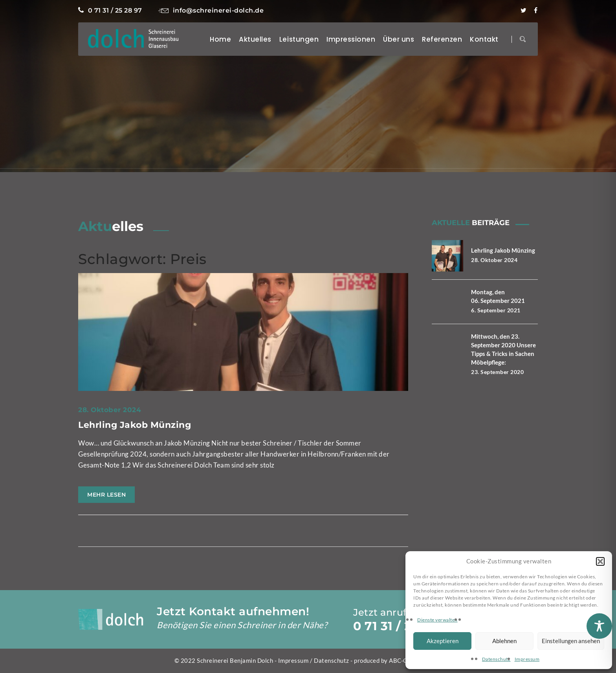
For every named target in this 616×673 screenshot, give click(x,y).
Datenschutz (496, 659)
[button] (600, 561)
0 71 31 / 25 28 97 (110, 10)
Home (220, 39)
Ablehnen (504, 641)
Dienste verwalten (437, 620)
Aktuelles (255, 39)
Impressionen (351, 39)
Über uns (399, 39)
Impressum (527, 659)
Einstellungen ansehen (571, 641)
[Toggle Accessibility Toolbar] (599, 626)
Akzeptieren (443, 641)
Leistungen (299, 39)
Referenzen (442, 39)
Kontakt (484, 39)
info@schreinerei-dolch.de (211, 10)
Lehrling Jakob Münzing (135, 425)
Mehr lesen (106, 495)
